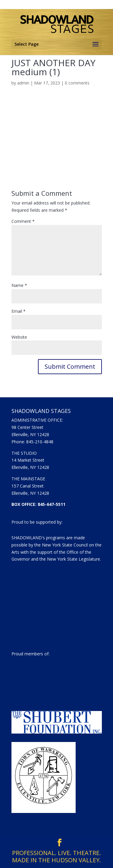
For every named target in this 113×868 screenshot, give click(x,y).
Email (19, 311)
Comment (23, 221)
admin (23, 83)
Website (19, 337)
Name (19, 285)
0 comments (77, 83)
